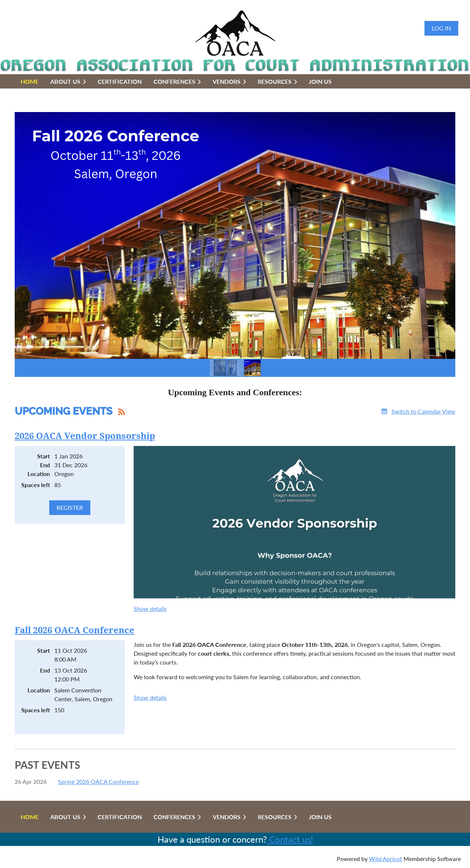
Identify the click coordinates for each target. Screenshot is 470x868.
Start (44, 456)
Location (39, 474)
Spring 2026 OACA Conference (98, 781)
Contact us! (290, 839)
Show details (150, 608)
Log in (441, 28)
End (45, 465)
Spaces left (36, 485)
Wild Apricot (386, 859)
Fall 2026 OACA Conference (75, 630)
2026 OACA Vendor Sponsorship (85, 436)
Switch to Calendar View (423, 411)
